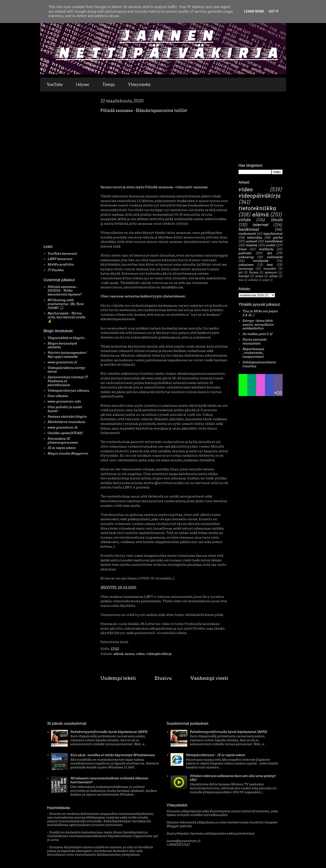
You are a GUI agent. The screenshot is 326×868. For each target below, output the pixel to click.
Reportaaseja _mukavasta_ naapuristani (253, 353)
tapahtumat (273, 234)
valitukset (275, 257)
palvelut (245, 253)
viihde (245, 220)
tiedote (252, 245)
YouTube (55, 84)
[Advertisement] (58, 169)
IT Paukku (56, 270)
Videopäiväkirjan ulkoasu (68, 390)
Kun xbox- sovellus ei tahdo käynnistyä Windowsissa (113, 755)
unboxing (246, 257)
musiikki (270, 269)
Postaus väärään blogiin (67, 416)
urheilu (253, 280)
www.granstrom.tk (63, 427)
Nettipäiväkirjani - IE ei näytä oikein (216, 755)
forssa (254, 272)
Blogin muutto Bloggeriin (68, 453)
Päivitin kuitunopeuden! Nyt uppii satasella (67, 355)
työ (270, 253)
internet (260, 225)
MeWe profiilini (61, 264)
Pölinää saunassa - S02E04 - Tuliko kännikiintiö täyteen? (65, 291)
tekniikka (255, 237)
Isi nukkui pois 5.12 (258, 334)
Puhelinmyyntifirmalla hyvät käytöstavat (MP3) (109, 732)
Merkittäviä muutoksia (66, 422)
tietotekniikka (257, 208)
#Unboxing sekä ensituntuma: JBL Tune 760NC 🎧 (66, 304)
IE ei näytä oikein (62, 448)
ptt (241, 272)
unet (266, 280)
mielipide (261, 261)
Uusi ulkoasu (58, 396)
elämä (118, 654)
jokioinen (246, 265)
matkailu (266, 249)
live (241, 280)
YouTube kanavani (62, 254)
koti (270, 265)
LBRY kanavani (60, 259)
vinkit (271, 245)
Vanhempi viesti (209, 678)
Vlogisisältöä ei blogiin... (67, 338)
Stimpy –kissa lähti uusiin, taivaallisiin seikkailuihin (258, 325)
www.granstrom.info (64, 401)
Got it (274, 11)
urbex (273, 276)
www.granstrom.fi (62, 362)
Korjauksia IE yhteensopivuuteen (63, 441)
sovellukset (274, 241)
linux (243, 249)
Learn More (254, 11)
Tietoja (108, 84)
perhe (278, 237)
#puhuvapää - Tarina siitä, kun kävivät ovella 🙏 (66, 317)
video (140, 654)
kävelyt (244, 276)
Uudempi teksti (118, 678)
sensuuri (271, 272)
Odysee (82, 84)
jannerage (246, 269)
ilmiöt (277, 220)
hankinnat (249, 229)
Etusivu (163, 678)
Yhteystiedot (139, 84)
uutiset (251, 241)
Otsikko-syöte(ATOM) (65, 433)
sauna (129, 654)
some (259, 276)
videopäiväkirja (159, 654)
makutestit (247, 234)
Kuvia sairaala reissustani (255, 341)
